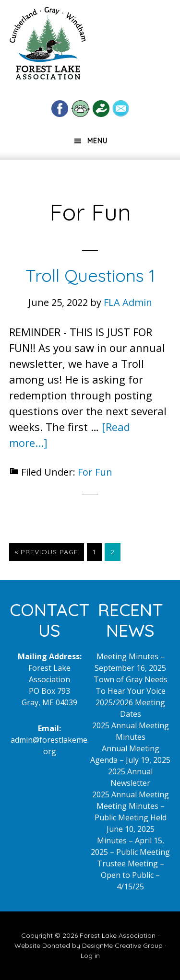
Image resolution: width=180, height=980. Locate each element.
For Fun (95, 472)
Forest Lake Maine (48, 47)
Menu (97, 141)
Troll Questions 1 (90, 275)
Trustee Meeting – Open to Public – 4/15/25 (131, 875)
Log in (90, 956)
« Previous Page (47, 554)
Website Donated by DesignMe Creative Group (89, 945)
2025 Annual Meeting (131, 794)
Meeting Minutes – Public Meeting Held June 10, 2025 (131, 817)
